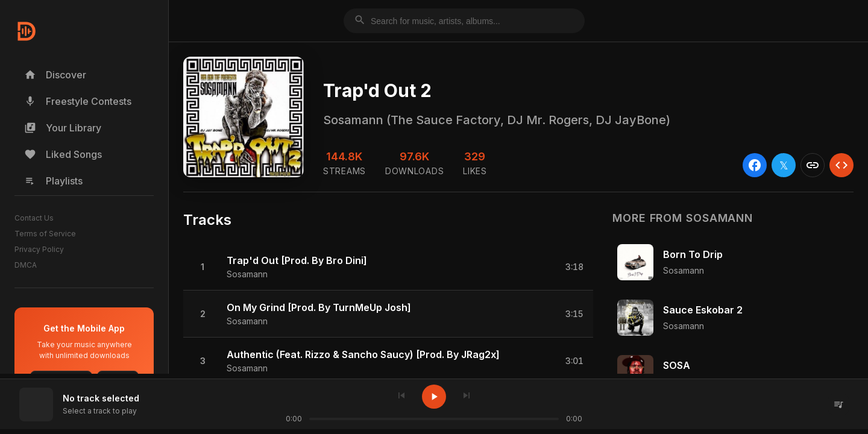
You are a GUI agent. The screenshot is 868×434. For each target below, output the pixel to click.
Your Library (63, 128)
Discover (55, 75)
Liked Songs (63, 154)
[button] (388, 267)
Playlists (53, 181)
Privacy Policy (39, 249)
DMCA (26, 265)
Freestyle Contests (78, 101)
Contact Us (34, 218)
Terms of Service (45, 234)
